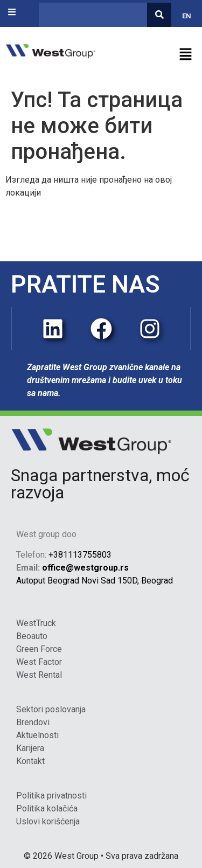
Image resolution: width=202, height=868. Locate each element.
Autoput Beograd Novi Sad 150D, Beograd (95, 581)
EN (187, 16)
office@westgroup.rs (85, 568)
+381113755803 (80, 555)
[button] (152, 55)
